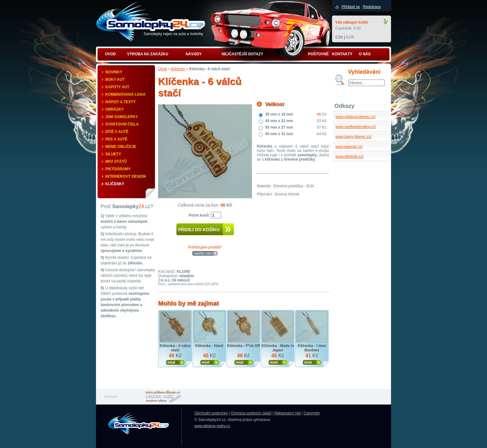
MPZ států (116, 162)
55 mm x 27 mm (279, 127)
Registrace (372, 7)
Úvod (162, 69)
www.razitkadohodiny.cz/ (356, 127)
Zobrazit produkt (175, 362)
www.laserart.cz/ (349, 147)
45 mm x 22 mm (279, 121)
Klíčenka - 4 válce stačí (175, 348)
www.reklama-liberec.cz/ (355, 117)
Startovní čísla (122, 124)
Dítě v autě (117, 132)
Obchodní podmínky (211, 413)
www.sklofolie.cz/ (350, 157)
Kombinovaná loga (125, 94)
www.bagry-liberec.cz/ (354, 137)
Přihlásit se (351, 7)
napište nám (203, 253)
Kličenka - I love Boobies (312, 348)
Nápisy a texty (121, 102)
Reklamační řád (288, 413)
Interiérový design (126, 176)
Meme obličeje (121, 147)
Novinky (114, 72)
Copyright (312, 413)
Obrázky (114, 109)
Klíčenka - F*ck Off (243, 346)
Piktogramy (118, 169)
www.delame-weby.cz (212, 426)
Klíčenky (115, 184)
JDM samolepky (122, 117)
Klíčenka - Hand (209, 346)
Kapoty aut (117, 87)
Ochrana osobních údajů (251, 413)
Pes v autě (116, 139)
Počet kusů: (200, 215)
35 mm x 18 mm (279, 114)
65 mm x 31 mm (279, 134)
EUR (350, 37)
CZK (339, 37)
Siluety (113, 154)
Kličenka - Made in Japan (278, 348)
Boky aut (115, 80)
